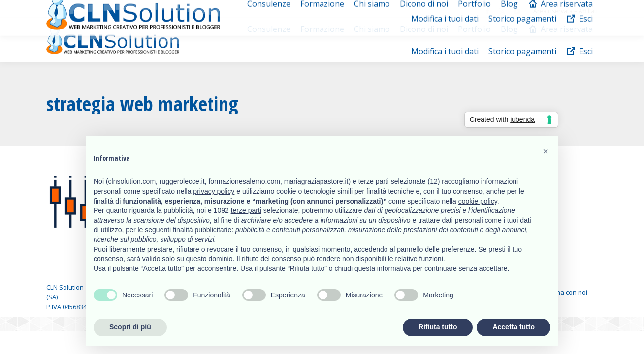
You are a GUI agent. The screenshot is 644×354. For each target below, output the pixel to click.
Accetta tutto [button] (514, 327)
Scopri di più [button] (130, 327)
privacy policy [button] (214, 191)
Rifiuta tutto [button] (438, 327)
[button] (546, 151)
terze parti (246, 210)
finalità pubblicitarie (202, 230)
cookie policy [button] (478, 201)
